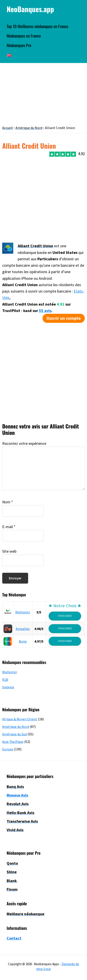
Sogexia (8, 687)
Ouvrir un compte (64, 318)
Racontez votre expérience (24, 443)
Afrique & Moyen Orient (20, 719)
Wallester (23, 612)
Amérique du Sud (14, 734)
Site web (9, 551)
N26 (5, 679)
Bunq (23, 641)
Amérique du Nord (16, 727)
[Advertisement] (42, 199)
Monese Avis (17, 795)
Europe (8, 749)
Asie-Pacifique (13, 742)
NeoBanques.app (30, 9)
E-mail (9, 527)
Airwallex (23, 629)
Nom (8, 502)
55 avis (45, 311)
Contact (14, 938)
